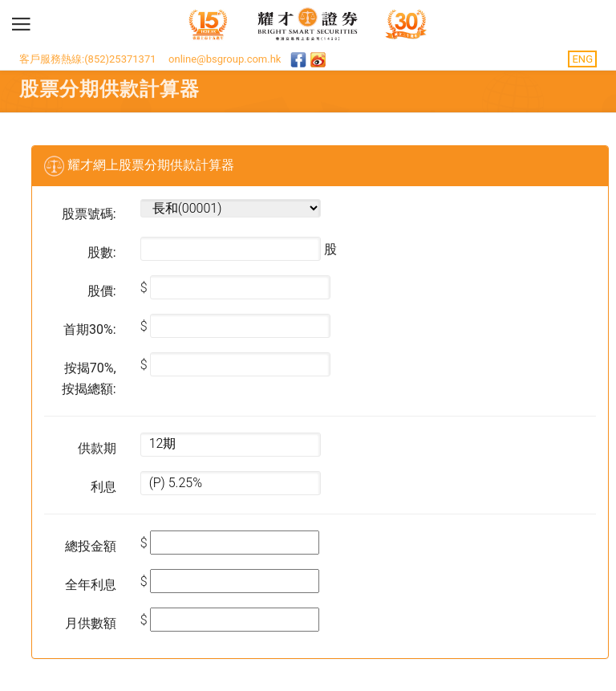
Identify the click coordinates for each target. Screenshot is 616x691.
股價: (102, 291)
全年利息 (91, 585)
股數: (102, 252)
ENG (582, 59)
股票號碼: (89, 214)
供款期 (97, 448)
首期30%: (90, 329)
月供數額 (91, 623)
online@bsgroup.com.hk (225, 59)
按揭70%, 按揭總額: (89, 378)
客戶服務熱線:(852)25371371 (88, 59)
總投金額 (91, 546)
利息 (103, 487)
